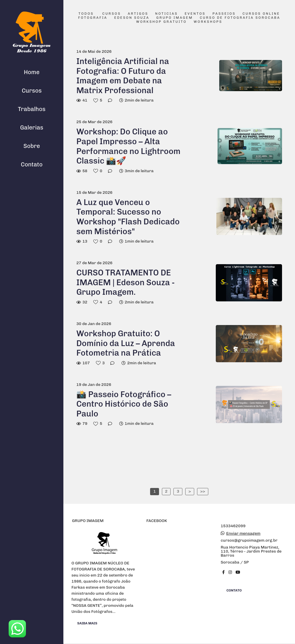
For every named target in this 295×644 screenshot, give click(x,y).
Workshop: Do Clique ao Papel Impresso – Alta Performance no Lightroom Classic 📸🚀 (128, 146)
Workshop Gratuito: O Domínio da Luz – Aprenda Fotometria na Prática (126, 343)
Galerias (32, 127)
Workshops (208, 22)
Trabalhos (32, 109)
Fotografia (93, 18)
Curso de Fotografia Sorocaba (240, 18)
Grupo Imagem (175, 18)
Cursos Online (261, 14)
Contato (32, 164)
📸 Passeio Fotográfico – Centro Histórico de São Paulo (124, 404)
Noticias (167, 14)
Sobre (32, 146)
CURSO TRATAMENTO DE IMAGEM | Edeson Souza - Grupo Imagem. (126, 282)
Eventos (195, 14)
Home (32, 72)
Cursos (32, 91)
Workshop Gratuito (161, 22)
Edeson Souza (132, 18)
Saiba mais (87, 623)
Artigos (138, 14)
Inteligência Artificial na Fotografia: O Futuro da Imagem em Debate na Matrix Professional (123, 76)
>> (203, 491)
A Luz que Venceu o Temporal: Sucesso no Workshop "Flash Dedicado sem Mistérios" (128, 217)
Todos (86, 14)
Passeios (224, 14)
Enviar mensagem (243, 534)
